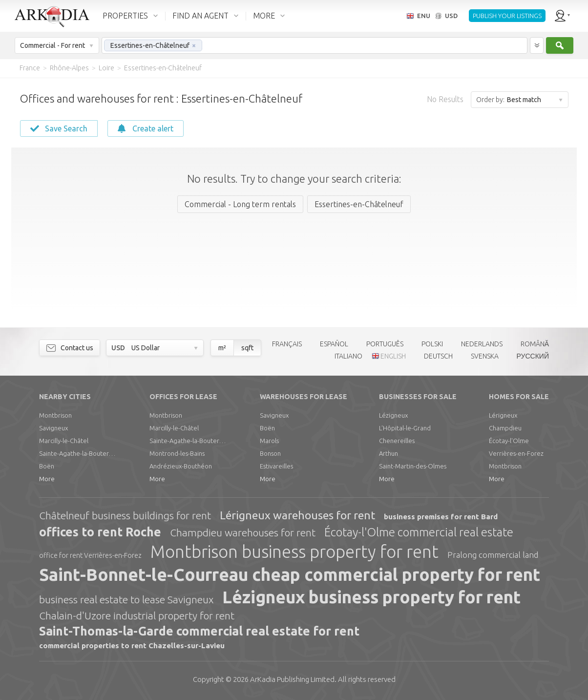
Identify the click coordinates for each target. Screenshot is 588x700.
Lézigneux (393, 415)
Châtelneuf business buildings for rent (125, 515)
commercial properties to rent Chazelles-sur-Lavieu (132, 646)
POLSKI (432, 344)
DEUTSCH (438, 356)
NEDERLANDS (482, 344)
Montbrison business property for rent (294, 552)
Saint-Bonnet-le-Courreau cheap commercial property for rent (290, 574)
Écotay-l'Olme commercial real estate (419, 532)
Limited (292, 679)
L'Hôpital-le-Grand (405, 428)
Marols (269, 441)
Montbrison (55, 415)
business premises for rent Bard (441, 517)
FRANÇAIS (287, 344)
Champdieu (505, 428)
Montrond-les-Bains (177, 453)
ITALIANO (348, 356)
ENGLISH (393, 356)
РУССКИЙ (533, 356)
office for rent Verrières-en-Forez (90, 555)
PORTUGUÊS (385, 344)
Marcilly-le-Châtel (64, 441)
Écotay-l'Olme (509, 441)
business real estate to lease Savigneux (126, 599)
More (47, 479)
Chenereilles (397, 441)
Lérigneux (503, 415)
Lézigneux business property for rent (371, 597)
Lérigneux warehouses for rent (297, 515)
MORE (264, 16)
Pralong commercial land (493, 555)
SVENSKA (485, 356)
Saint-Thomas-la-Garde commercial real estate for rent (199, 631)
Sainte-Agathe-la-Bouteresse (78, 453)
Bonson (270, 453)
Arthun (388, 453)
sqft (247, 348)
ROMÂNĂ (535, 344)
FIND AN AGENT (200, 16)
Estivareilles (276, 466)
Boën (47, 466)
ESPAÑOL (334, 344)
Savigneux (53, 428)
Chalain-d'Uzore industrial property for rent (137, 615)
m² (222, 348)
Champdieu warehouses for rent (243, 532)
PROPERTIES (125, 16)
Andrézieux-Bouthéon (181, 466)
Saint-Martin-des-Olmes (413, 466)
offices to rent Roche (100, 532)
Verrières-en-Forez (516, 453)
